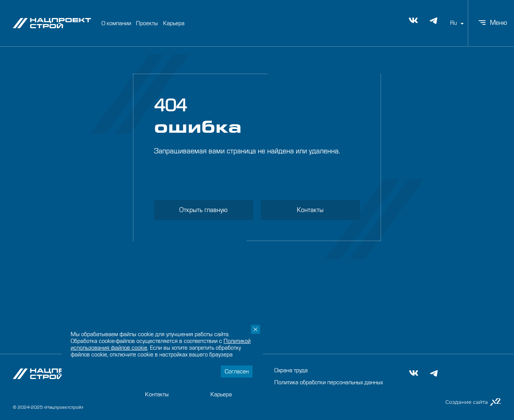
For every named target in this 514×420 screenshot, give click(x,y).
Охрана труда (291, 370)
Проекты (147, 23)
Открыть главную (203, 210)
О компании (116, 23)
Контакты (310, 210)
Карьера (174, 23)
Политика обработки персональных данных (329, 382)
